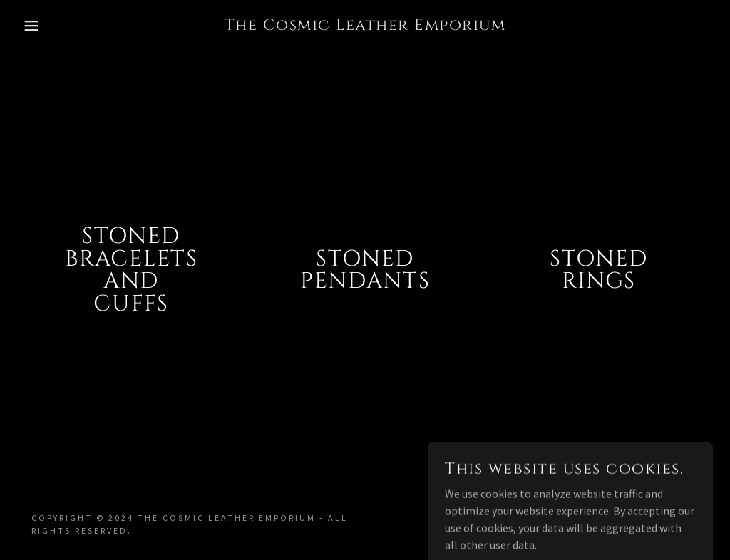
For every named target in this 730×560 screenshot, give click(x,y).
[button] (36, 26)
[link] (365, 26)
